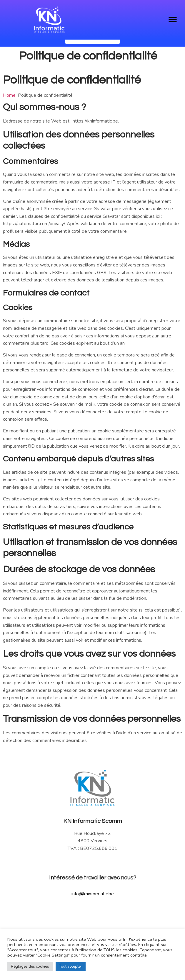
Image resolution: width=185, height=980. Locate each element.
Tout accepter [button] (71, 967)
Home (9, 110)
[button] (172, 19)
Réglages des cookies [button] (30, 967)
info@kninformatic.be (93, 908)
